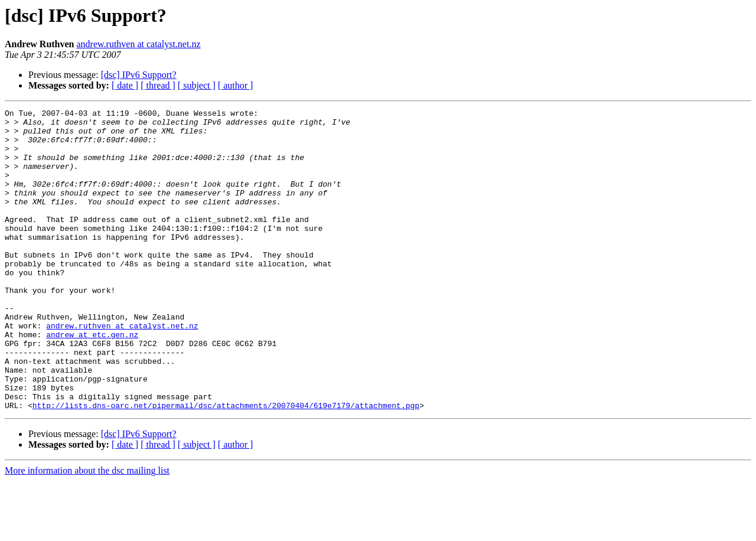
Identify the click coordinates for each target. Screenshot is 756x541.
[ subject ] (197, 85)
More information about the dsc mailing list (87, 531)
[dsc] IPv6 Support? (139, 75)
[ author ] (236, 85)
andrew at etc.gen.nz (92, 380)
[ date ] (125, 85)
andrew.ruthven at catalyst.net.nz (139, 44)
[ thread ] (158, 85)
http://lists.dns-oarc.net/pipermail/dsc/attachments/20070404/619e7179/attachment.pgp (226, 465)
